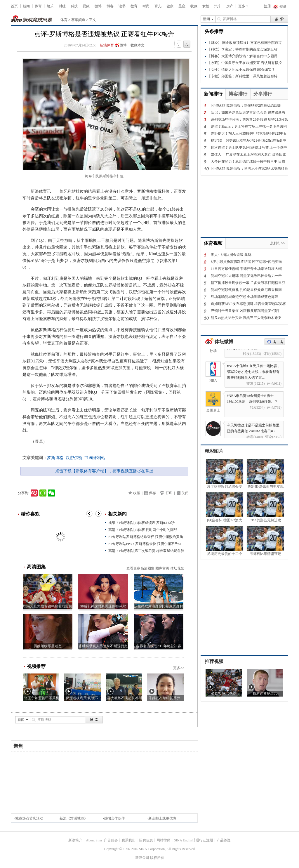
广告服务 (111, 840)
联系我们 (128, 840)
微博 (98, 6)
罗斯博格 (55, 458)
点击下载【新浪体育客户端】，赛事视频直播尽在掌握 (104, 471)
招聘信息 (146, 840)
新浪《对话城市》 (74, 818)
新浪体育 (107, 45)
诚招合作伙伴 (114, 818)
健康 (170, 6)
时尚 (146, 6)
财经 (62, 6)
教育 (134, 6)
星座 (182, 6)
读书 (122, 6)
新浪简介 (75, 840)
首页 (14, 6)
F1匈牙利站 (95, 458)
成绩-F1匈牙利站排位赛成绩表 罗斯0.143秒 (141, 523)
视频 (86, 6)
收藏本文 (138, 45)
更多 (242, 6)
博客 (110, 6)
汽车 (218, 6)
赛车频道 (78, 20)
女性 (206, 6)
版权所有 (157, 858)
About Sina (94, 840)
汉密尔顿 (74, 458)
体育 (38, 6)
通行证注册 (204, 840)
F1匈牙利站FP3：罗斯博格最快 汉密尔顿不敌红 (145, 544)
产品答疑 (224, 840)
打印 (169, 493)
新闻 (26, 6)
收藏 (194, 6)
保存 (152, 493)
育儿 (158, 6)
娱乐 (50, 6)
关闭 (185, 493)
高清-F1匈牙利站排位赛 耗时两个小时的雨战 (143, 530)
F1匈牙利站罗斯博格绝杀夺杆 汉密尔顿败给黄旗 (146, 537)
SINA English (184, 840)
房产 (230, 6)
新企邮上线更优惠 (162, 818)
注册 (267, 6)
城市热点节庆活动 (29, 818)
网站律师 (164, 840)
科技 (74, 6)
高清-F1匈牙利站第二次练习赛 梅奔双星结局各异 (146, 551)
